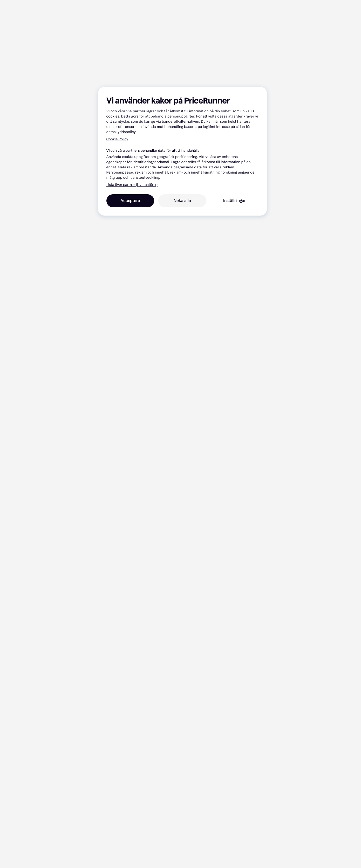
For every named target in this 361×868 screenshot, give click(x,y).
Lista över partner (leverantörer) (132, 185)
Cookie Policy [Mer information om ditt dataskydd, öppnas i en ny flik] (117, 139)
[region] (182, 151)
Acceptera (130, 201)
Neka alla (182, 201)
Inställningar (234, 201)
